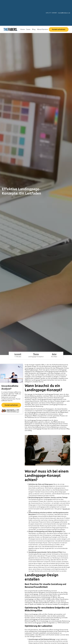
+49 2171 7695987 (51, 13)
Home (23, 29)
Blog (34, 29)
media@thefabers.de (64, 13)
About (39, 29)
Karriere (45, 29)
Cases (28, 29)
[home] (11, 29)
